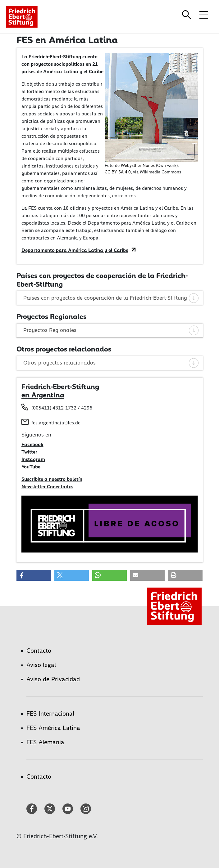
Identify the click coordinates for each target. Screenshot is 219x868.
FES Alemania (45, 742)
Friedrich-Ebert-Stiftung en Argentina (60, 391)
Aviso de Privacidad (53, 679)
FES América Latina (53, 728)
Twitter (29, 452)
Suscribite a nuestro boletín (52, 479)
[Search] (187, 15)
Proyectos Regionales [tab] (111, 330)
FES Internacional (50, 714)
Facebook (32, 444)
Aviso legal (41, 665)
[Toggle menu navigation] (204, 15)
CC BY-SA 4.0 (118, 172)
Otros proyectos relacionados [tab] (111, 363)
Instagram (33, 459)
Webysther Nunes (138, 166)
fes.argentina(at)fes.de (56, 423)
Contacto (39, 651)
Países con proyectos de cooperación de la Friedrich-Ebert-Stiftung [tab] (111, 298)
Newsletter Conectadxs (47, 487)
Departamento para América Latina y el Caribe (75, 250)
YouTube (31, 467)
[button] (34, 575)
